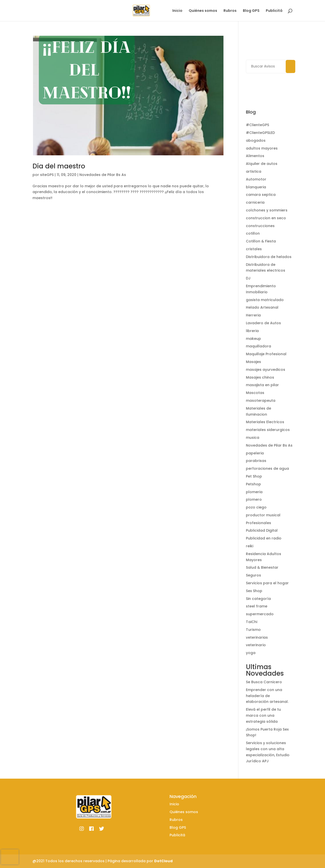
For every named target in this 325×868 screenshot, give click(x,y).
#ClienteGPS (257, 125)
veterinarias (257, 637)
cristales (254, 249)
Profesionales (258, 523)
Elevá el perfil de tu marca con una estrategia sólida (263, 715)
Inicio (177, 11)
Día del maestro (59, 166)
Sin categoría (258, 599)
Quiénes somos (203, 11)
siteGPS (47, 175)
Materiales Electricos (265, 422)
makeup (253, 339)
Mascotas (255, 393)
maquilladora (258, 346)
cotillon (253, 233)
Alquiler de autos (262, 164)
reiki (250, 546)
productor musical (263, 515)
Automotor (256, 179)
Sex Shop (254, 591)
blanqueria (256, 187)
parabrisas (256, 461)
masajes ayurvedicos (266, 370)
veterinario (256, 645)
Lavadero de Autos (263, 323)
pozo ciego (256, 507)
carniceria (255, 202)
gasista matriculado (265, 300)
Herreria (253, 315)
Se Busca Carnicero (264, 682)
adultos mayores (262, 148)
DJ (248, 278)
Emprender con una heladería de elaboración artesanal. (267, 696)
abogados (256, 140)
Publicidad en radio (264, 538)
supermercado (260, 614)
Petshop (253, 484)
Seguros (253, 575)
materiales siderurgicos (268, 430)
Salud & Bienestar (262, 567)
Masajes (253, 362)
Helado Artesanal (262, 307)
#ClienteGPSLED (260, 133)
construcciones (260, 226)
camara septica (261, 195)
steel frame (257, 606)
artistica (254, 171)
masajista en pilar (262, 385)
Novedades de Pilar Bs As (103, 175)
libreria (252, 331)
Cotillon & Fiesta (261, 241)
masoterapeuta (261, 401)
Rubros (230, 11)
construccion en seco (266, 218)
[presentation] (10, 857)
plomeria (254, 492)
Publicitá (274, 11)
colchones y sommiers (267, 210)
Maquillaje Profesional (266, 354)
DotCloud (163, 861)
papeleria (255, 453)
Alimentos (255, 156)
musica (253, 438)
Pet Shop (254, 476)
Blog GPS (251, 11)
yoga (251, 653)
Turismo (253, 630)
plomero (254, 499)
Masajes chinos (260, 377)
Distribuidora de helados (269, 257)
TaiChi (252, 622)
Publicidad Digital (262, 530)
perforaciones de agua (267, 468)
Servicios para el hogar (267, 583)
